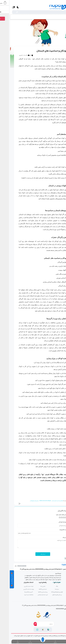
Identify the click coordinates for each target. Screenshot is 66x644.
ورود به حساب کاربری (19, 589)
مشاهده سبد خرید (19, 595)
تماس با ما (33, 586)
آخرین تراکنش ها (19, 592)
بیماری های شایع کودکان (24, 501)
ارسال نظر (33, 554)
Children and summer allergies (35, 501)
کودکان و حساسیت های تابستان (47, 501)
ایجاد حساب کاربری (19, 586)
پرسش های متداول (47, 595)
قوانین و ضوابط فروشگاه (47, 592)
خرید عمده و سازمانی (33, 595)
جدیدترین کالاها (33, 589)
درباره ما (47, 589)
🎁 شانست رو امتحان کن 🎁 (2, 579)
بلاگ (62, 17)
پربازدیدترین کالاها (33, 592)
